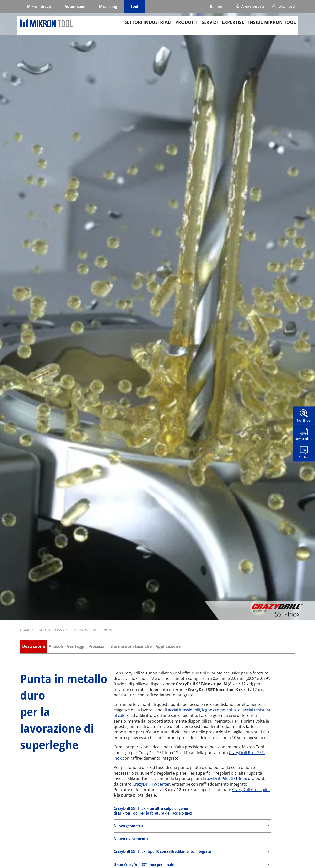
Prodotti (187, 27)
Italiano (217, 6)
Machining (108, 6)
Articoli (56, 646)
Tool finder (304, 420)
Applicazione (168, 646)
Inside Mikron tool (272, 27)
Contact (304, 457)
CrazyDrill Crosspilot (251, 790)
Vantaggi (76, 646)
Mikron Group (39, 6)
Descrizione (33, 646)
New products (304, 439)
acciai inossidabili (184, 710)
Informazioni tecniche (130, 646)
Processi (96, 646)
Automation (75, 6)
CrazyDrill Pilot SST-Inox (225, 779)
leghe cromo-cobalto (221, 710)
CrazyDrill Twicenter (151, 784)
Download (287, 6)
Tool (134, 6)
